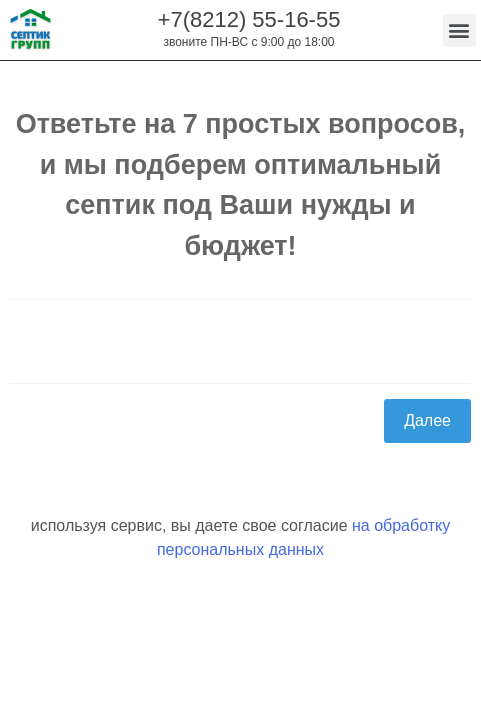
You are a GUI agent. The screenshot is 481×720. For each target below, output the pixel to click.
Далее (427, 420)
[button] (459, 30)
